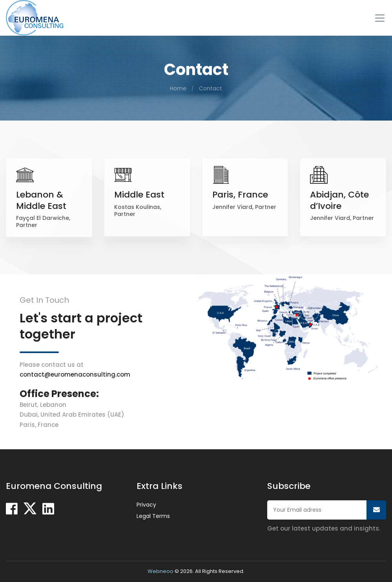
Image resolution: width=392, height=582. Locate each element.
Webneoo (160, 571)
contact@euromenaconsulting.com (75, 374)
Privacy (146, 505)
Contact (211, 88)
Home (178, 88)
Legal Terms (153, 516)
